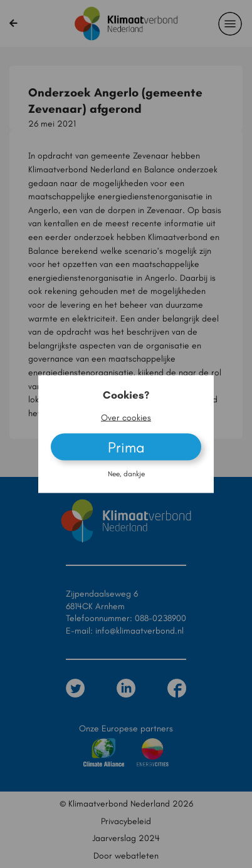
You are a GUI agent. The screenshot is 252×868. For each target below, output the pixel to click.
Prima (126, 447)
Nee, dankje (126, 473)
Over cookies (126, 417)
